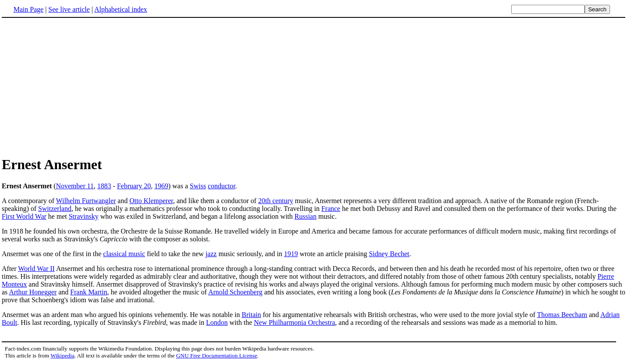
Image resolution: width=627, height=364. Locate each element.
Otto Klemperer (151, 201)
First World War (24, 216)
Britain (251, 315)
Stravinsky (84, 216)
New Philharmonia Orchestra (295, 322)
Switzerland (55, 209)
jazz (211, 254)
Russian (305, 216)
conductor (221, 186)
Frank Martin (89, 292)
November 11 (75, 186)
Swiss (198, 186)
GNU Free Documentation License (216, 356)
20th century (276, 201)
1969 (161, 186)
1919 (291, 254)
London (217, 322)
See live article (69, 9)
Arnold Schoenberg (235, 292)
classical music (124, 254)
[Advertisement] (75, 87)
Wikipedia (62, 356)
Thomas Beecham (562, 315)
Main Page (29, 9)
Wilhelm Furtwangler (86, 201)
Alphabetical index (120, 9)
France (331, 209)
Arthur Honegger (33, 292)
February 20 (134, 186)
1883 (104, 186)
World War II (36, 269)
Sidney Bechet (389, 254)
